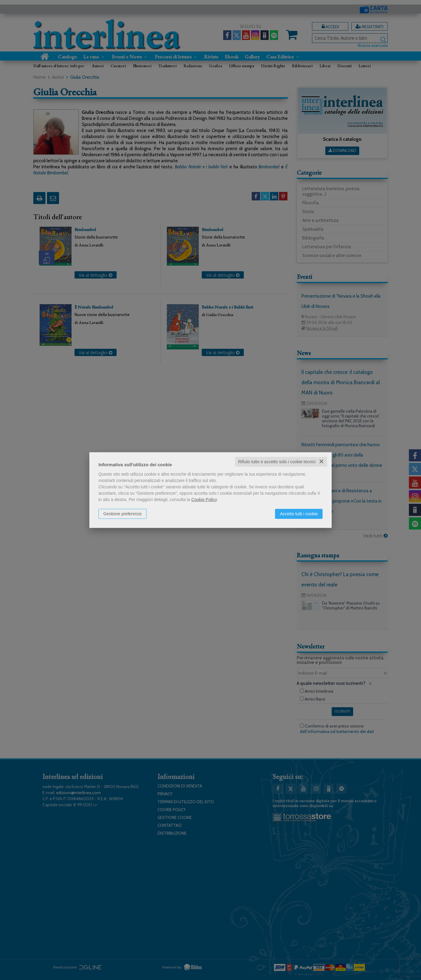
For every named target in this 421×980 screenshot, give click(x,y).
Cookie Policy (204, 500)
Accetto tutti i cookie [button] (299, 514)
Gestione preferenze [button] (123, 514)
